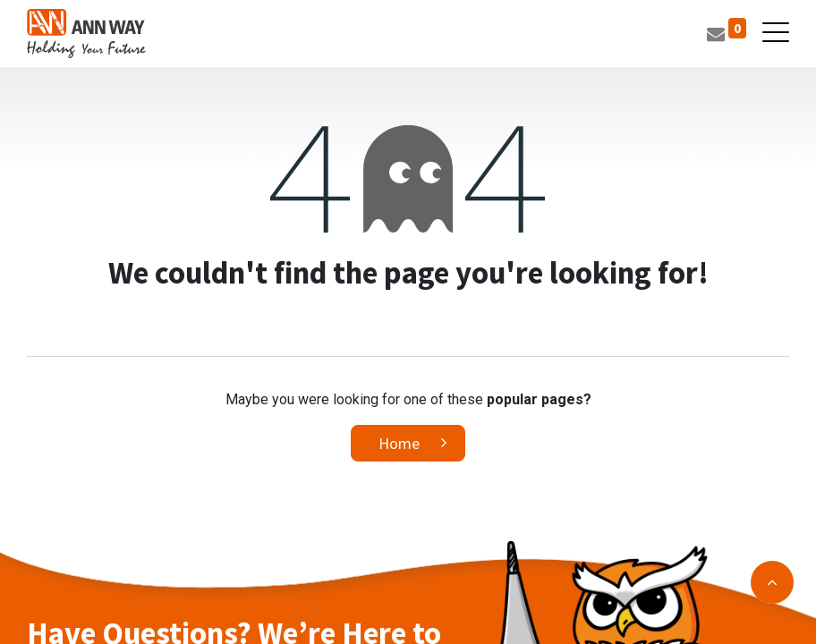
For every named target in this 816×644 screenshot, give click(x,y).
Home (399, 443)
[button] (772, 582)
